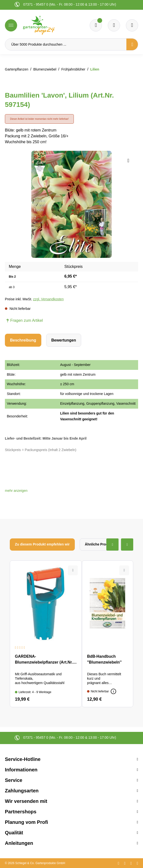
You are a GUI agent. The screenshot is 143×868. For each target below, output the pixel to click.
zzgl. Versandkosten (48, 299)
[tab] (23, 340)
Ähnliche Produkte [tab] (100, 544)
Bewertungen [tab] (64, 340)
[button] (16, 491)
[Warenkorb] (114, 25)
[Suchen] (132, 44)
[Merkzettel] (96, 25)
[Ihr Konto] (132, 25)
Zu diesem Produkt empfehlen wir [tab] (42, 544)
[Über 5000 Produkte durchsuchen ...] (66, 44)
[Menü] (11, 25)
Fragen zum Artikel (24, 321)
